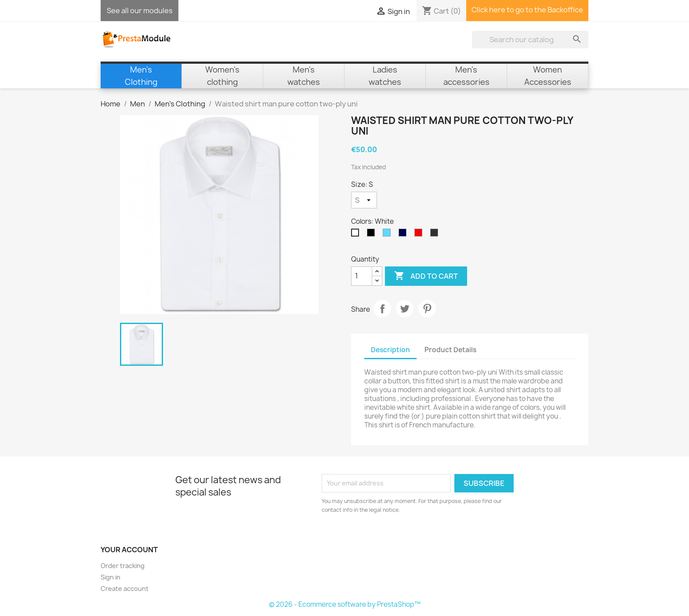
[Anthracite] (436, 235)
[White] (357, 235)
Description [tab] (390, 350)
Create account (125, 589)
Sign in (111, 577)
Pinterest (427, 309)
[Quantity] (362, 276)
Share (382, 309)
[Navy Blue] (404, 235)
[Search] (530, 40)
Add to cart (426, 276)
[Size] (364, 200)
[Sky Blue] (388, 235)
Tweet (405, 309)
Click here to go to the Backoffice (527, 10)
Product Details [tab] (450, 350)
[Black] (373, 235)
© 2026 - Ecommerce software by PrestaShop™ (345, 604)
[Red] (420, 235)
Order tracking (123, 566)
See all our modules (140, 11)
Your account (129, 550)
